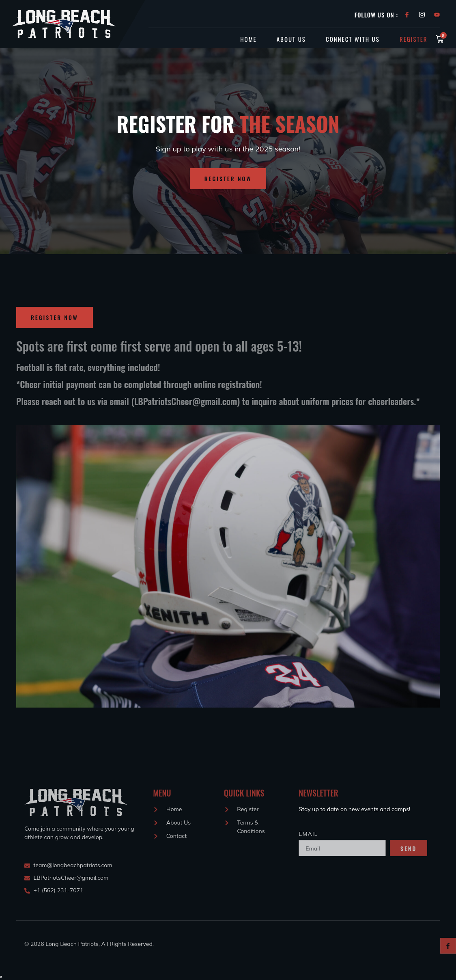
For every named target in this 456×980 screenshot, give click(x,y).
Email (308, 834)
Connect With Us (352, 39)
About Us (290, 39)
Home (247, 39)
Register (414, 39)
